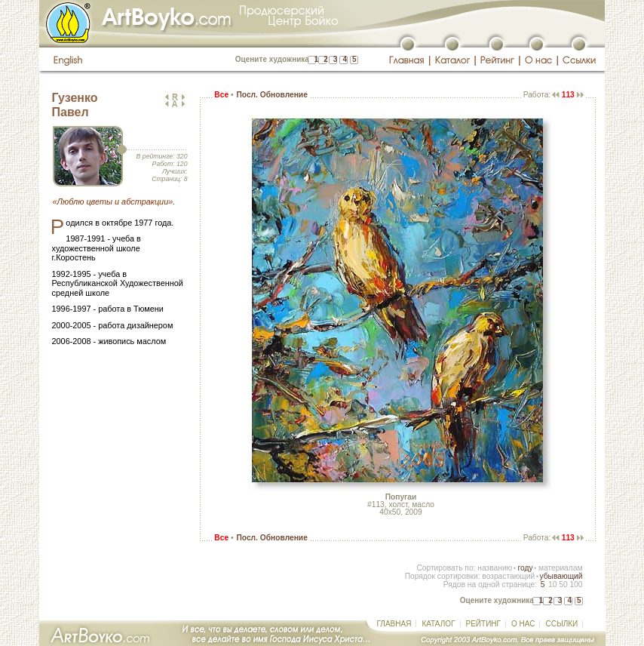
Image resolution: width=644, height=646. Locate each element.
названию (495, 568)
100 (576, 584)
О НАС (523, 624)
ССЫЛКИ (561, 624)
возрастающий (508, 576)
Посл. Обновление (271, 95)
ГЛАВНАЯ (394, 624)
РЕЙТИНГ (483, 624)
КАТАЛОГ (438, 624)
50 (563, 584)
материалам (561, 568)
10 (552, 584)
